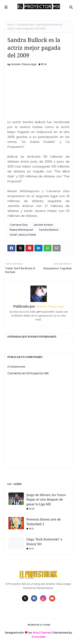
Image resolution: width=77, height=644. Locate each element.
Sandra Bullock (49, 230)
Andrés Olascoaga (24, 64)
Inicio (11, 25)
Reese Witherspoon (22, 230)
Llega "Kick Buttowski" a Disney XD (44, 542)
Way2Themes (42, 633)
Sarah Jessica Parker (23, 235)
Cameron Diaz (25, 25)
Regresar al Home (39, 625)
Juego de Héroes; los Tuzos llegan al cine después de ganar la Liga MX (46, 499)
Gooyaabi (38, 637)
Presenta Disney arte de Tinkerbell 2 (44, 522)
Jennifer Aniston (43, 225)
